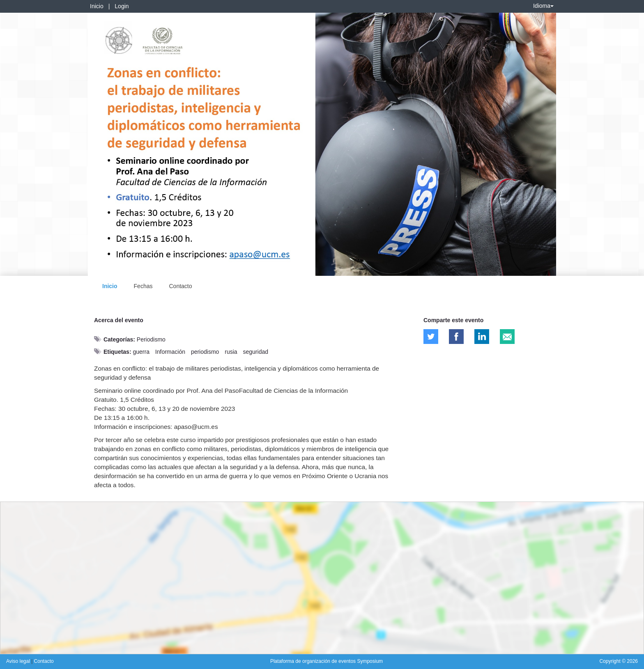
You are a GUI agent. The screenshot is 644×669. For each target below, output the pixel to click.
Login (122, 6)
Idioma (543, 6)
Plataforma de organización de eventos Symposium (327, 661)
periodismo (205, 352)
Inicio (97, 6)
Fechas (143, 286)
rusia (231, 352)
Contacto (180, 286)
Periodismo (151, 339)
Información (170, 352)
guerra (141, 352)
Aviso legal (19, 661)
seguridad (256, 352)
